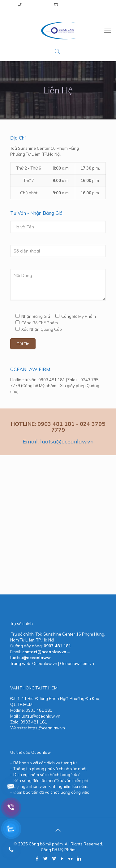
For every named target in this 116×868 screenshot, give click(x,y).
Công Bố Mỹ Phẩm (58, 850)
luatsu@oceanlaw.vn (79, 5)
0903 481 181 (37, 5)
